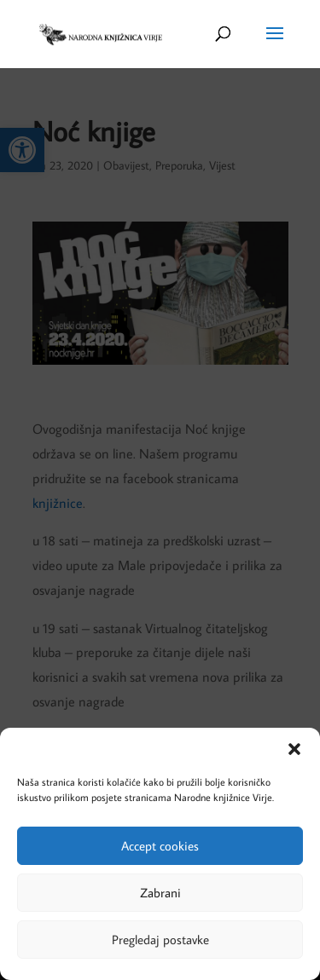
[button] (294, 749)
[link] (100, 32)
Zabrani (160, 893)
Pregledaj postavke (160, 940)
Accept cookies (160, 846)
